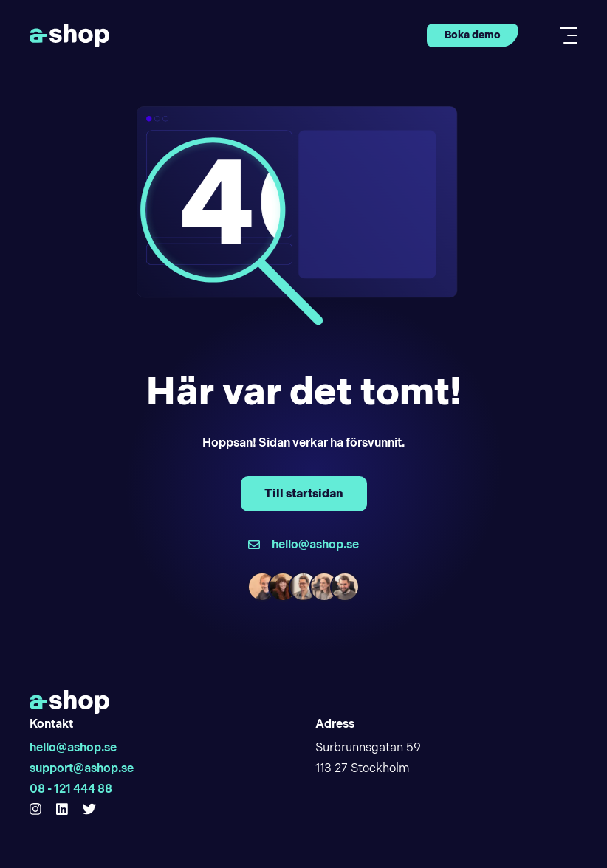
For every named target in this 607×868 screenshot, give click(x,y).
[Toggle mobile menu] (564, 35)
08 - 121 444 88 (71, 789)
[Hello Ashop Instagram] (35, 810)
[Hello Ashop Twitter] (89, 810)
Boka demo (473, 35)
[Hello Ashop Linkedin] (62, 810)
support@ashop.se (82, 768)
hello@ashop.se (73, 747)
